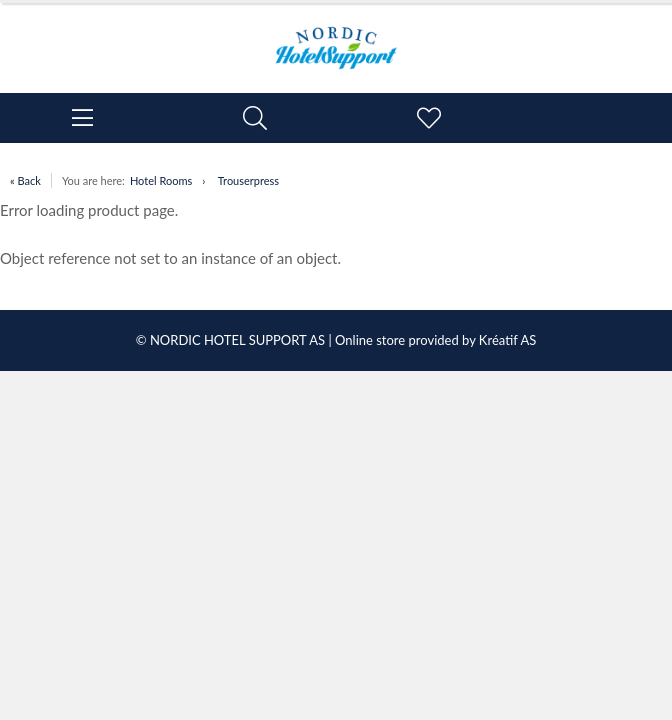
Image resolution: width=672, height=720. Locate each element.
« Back (25, 180)
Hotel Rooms (161, 180)
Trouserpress (248, 180)
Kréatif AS (507, 340)
